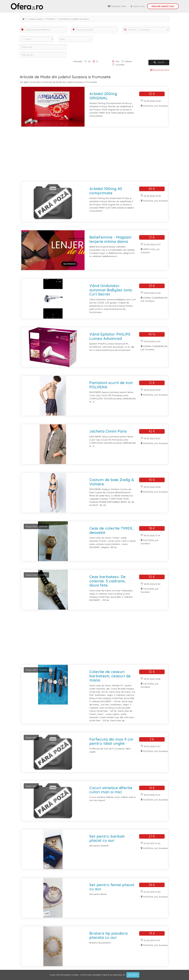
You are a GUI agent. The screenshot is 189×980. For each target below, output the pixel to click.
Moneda (78, 61)
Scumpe (120, 65)
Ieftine (128, 61)
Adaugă (163, 6)
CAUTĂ (159, 62)
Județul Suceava (36, 19)
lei (89, 61)
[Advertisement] (95, 156)
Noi (118, 61)
